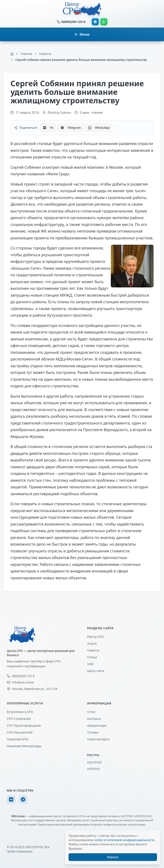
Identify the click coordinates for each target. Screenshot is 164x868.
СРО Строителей (19, 719)
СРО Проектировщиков (24, 725)
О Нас (91, 712)
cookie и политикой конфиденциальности (124, 840)
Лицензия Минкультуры (24, 746)
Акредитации (97, 725)
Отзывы (93, 732)
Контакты (94, 719)
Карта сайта (96, 671)
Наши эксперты (98, 739)
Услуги (92, 643)
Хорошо (113, 857)
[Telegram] (23, 799)
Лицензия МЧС (18, 739)
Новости (93, 650)
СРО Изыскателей (20, 732)
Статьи (92, 657)
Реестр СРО (95, 637)
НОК (90, 664)
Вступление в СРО (20, 712)
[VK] (11, 799)
